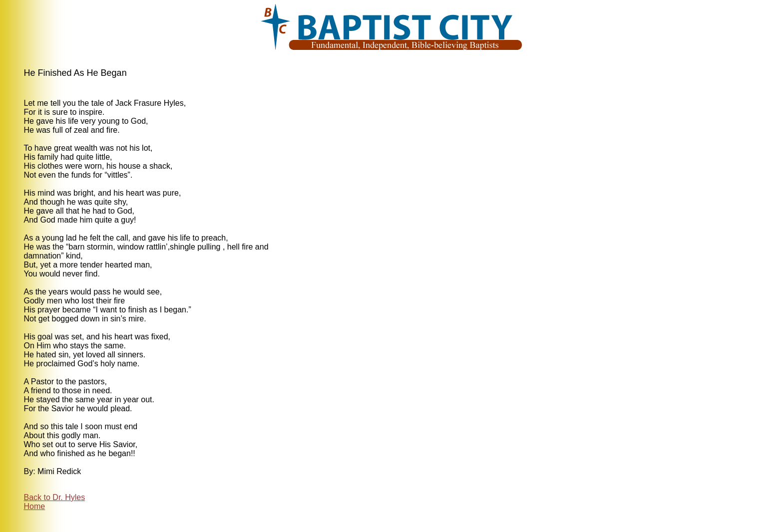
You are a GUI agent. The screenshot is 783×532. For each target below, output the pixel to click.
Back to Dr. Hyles (55, 497)
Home (35, 506)
